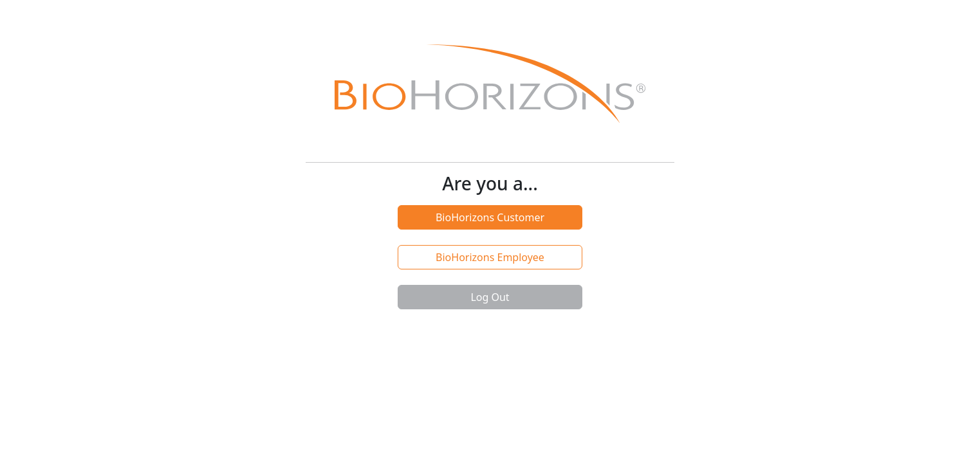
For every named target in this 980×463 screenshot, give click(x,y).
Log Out (490, 297)
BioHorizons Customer (490, 217)
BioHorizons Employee (490, 257)
